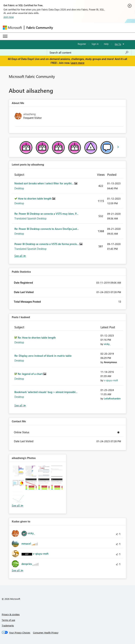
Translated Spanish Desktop (30, 218)
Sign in (95, 44)
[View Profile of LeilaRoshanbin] (112, 398)
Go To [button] (118, 44)
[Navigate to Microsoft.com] (12, 28)
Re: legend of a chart (30, 374)
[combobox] (89, 53)
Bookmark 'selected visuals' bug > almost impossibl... (46, 392)
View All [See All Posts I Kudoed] (20, 405)
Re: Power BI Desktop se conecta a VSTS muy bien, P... (46, 214)
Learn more (78, 63)
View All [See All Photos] (18, 506)
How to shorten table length (35, 198)
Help (106, 44)
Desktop (19, 188)
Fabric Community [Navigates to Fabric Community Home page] (40, 27)
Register (82, 44)
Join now (9, 17)
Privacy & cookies (11, 614)
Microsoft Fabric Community (32, 76)
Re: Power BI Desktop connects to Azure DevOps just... (47, 229)
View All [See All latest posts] (20, 256)
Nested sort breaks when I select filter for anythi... (44, 183)
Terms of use (8, 620)
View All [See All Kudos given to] (18, 570)
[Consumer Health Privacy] (46, 633)
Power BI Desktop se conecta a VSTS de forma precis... (47, 244)
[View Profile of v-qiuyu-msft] (111, 380)
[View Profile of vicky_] (107, 344)
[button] (18, 471)
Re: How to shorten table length (37, 338)
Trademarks (8, 625)
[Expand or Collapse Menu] (5, 36)
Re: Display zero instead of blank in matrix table (43, 356)
